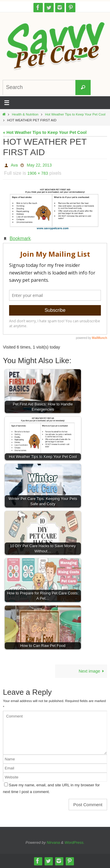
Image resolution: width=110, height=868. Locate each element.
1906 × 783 (38, 173)
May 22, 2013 (39, 165)
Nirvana (53, 842)
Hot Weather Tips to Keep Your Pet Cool (75, 114)
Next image (92, 671)
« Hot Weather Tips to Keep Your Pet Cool (45, 132)
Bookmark (20, 238)
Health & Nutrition (25, 114)
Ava (14, 165)
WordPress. (75, 842)
